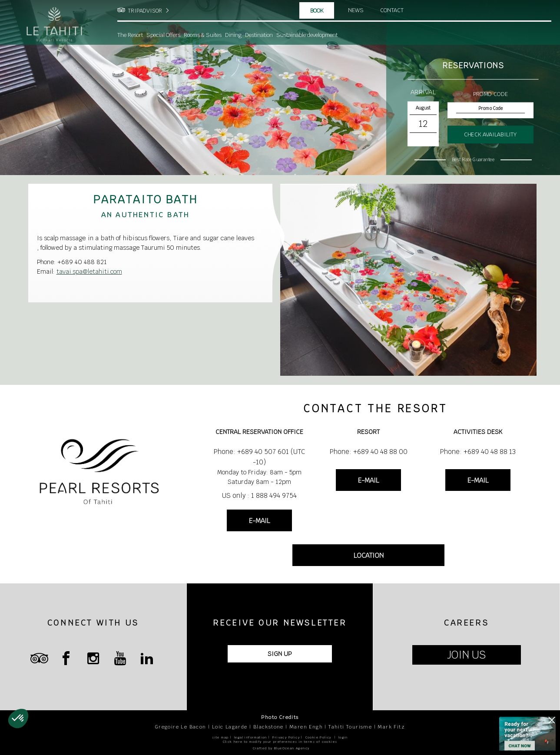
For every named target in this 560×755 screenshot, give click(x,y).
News (356, 10)
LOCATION (369, 555)
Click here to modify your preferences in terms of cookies (280, 742)
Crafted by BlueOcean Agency (281, 748)
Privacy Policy (286, 737)
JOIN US (466, 655)
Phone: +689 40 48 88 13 (478, 452)
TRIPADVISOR (145, 11)
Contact (393, 10)
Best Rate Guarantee (473, 159)
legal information (251, 737)
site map (220, 737)
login (343, 737)
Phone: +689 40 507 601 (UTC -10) (259, 457)
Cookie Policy (318, 737)
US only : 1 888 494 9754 (259, 495)
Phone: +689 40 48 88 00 (369, 452)
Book (317, 11)
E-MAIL (259, 521)
